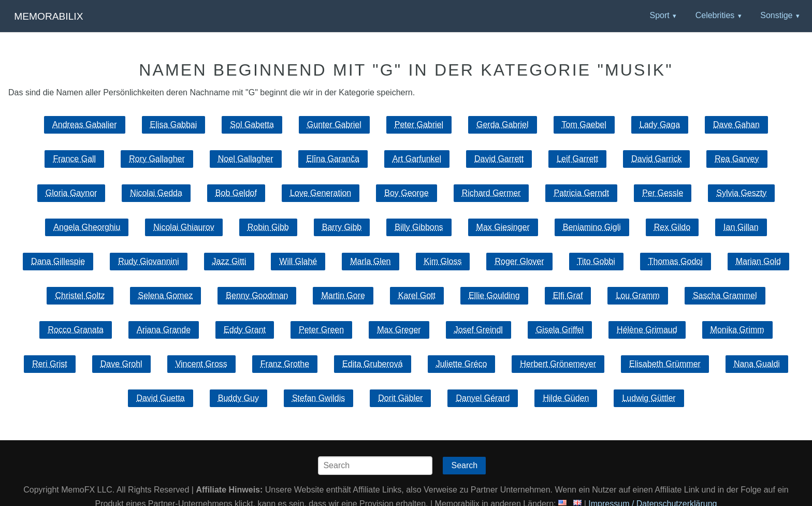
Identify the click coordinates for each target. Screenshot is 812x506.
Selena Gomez (166, 295)
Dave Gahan (736, 125)
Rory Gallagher (157, 159)
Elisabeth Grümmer (665, 364)
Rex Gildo (672, 227)
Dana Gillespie (58, 261)
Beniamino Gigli (592, 227)
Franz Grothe (285, 364)
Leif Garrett (577, 159)
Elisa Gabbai (174, 125)
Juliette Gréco (462, 364)
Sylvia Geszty (741, 193)
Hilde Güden (566, 398)
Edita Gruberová (373, 364)
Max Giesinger (503, 227)
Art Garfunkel (417, 159)
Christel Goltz (80, 295)
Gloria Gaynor (71, 193)
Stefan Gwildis (318, 398)
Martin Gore (343, 295)
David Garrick (656, 159)
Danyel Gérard (483, 398)
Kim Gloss (443, 261)
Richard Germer (491, 193)
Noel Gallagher (246, 159)
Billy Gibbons (419, 227)
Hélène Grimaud (647, 330)
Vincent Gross (201, 364)
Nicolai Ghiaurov (184, 227)
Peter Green (321, 330)
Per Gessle (663, 193)
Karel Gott (417, 295)
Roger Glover (519, 261)
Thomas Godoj (676, 261)
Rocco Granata (76, 330)
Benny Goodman (257, 295)
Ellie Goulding (494, 295)
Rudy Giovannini (148, 261)
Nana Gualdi (757, 364)
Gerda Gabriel (503, 125)
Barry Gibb (342, 227)
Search (464, 465)
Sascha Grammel (725, 295)
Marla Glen (370, 261)
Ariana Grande (164, 330)
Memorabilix (48, 16)
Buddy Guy (238, 398)
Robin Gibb (268, 227)
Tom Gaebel (584, 125)
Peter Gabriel (419, 125)
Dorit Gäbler (400, 398)
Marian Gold (758, 261)
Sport (659, 15)
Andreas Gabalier (85, 125)
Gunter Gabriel (334, 125)
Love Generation (321, 193)
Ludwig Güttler (649, 398)
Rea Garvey (737, 159)
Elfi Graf (568, 295)
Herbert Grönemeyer (558, 364)
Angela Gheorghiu (87, 227)
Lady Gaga (660, 125)
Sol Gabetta (252, 125)
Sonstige (776, 15)
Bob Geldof (236, 193)
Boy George (406, 193)
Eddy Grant (245, 330)
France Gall (74, 159)
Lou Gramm (637, 295)
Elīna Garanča (333, 159)
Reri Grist (50, 364)
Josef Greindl (479, 330)
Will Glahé (298, 261)
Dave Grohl (121, 364)
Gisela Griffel (560, 330)
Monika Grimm (737, 330)
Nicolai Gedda (156, 193)
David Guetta (160, 398)
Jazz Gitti (229, 261)
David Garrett (499, 159)
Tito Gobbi (596, 261)
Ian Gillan (741, 227)
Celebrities (715, 15)
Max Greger (399, 330)
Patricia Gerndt (581, 193)
